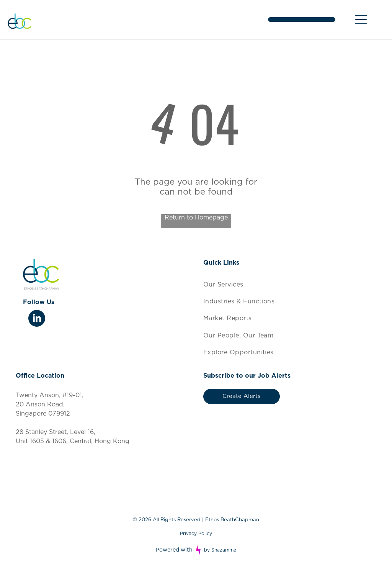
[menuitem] (290, 284)
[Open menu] (361, 20)
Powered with (174, 550)
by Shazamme (220, 550)
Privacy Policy (196, 534)
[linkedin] (37, 319)
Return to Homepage (196, 218)
